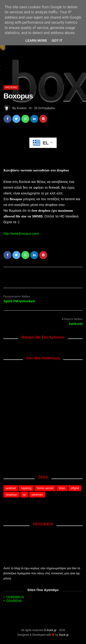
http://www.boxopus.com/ (21, 234)
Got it (57, 40)
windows (37, 495)
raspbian (11, 495)
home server (45, 488)
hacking (11, 87)
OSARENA (14, 601)
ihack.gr (52, 630)
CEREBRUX (15, 597)
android (11, 488)
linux (62, 488)
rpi (24, 495)
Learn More (36, 40)
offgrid (75, 488)
